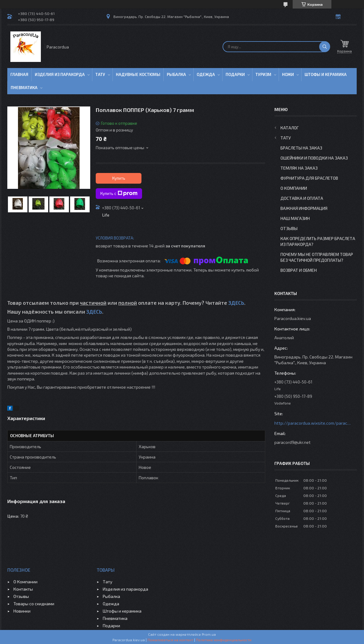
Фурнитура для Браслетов (309, 178)
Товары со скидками (34, 604)
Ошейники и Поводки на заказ (314, 158)
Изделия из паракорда (60, 74)
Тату (100, 74)
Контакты (23, 589)
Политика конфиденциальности (224, 640)
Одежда (206, 74)
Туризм (263, 74)
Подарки (235, 74)
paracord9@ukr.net (293, 442)
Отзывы (289, 228)
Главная (19, 74)
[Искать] (325, 47)
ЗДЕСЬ (236, 303)
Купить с (119, 193)
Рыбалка (176, 74)
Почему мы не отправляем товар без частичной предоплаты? (317, 257)
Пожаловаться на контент (170, 640)
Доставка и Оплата (302, 198)
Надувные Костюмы (138, 74)
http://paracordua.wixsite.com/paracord (312, 423)
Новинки (22, 611)
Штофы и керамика (122, 611)
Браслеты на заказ (301, 148)
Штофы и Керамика (326, 74)
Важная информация (304, 208)
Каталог (290, 128)
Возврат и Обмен (299, 270)
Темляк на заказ (299, 168)
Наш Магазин (295, 218)
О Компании (294, 188)
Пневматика (24, 88)
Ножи (288, 74)
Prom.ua (209, 634)
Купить (119, 178)
